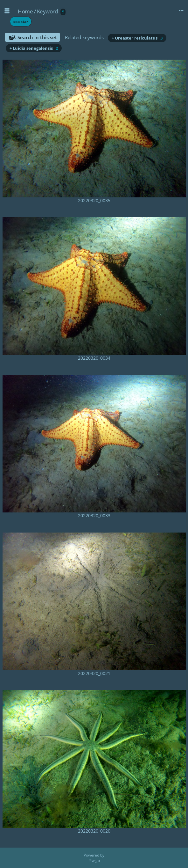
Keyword (47, 11)
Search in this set (37, 37)
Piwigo (94, 861)
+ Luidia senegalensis (34, 48)
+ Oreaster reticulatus (137, 38)
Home (25, 11)
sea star (21, 22)
